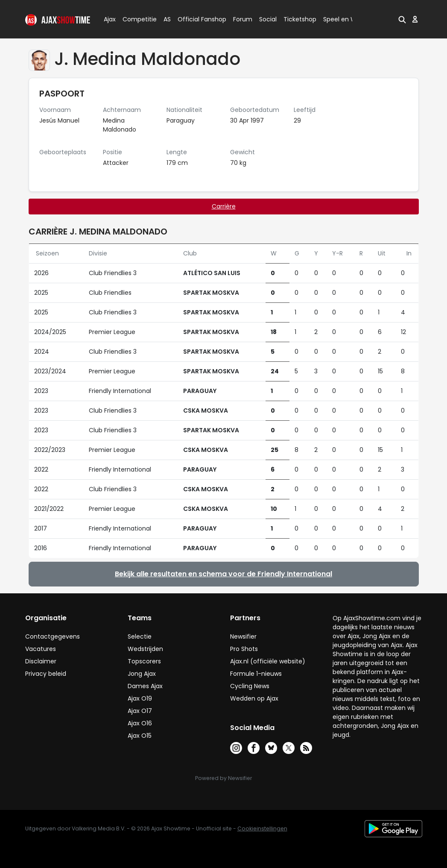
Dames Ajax (145, 686)
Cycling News (250, 686)
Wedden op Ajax (254, 698)
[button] (402, 19)
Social (267, 19)
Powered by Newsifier (223, 778)
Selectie (140, 636)
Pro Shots (244, 649)
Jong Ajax (142, 674)
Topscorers (144, 661)
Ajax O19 (140, 698)
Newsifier (243, 636)
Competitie (136, 19)
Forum (243, 19)
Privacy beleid (46, 674)
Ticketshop (300, 19)
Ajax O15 (140, 736)
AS (167, 19)
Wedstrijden (145, 649)
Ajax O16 (140, 723)
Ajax (109, 19)
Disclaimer (41, 661)
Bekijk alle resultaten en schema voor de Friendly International (223, 574)
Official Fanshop (197, 19)
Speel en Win (342, 19)
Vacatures (41, 649)
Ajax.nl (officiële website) (268, 661)
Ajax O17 (140, 711)
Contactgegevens (53, 636)
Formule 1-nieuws (256, 674)
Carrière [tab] (224, 206)
